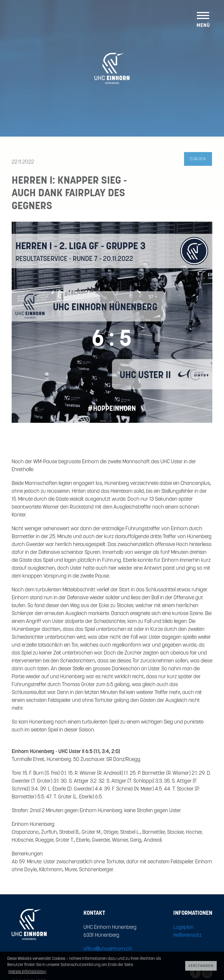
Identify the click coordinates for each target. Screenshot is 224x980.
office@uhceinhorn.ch (108, 949)
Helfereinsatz (187, 935)
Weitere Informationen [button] (27, 972)
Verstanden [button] (201, 966)
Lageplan (183, 928)
